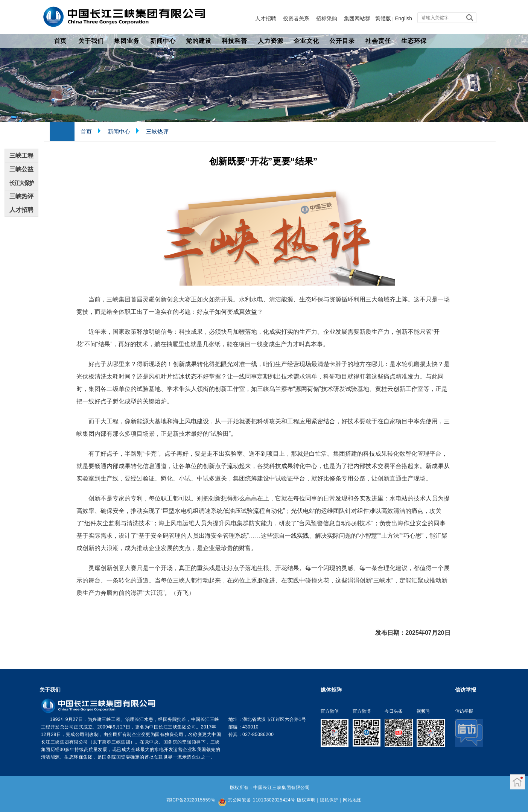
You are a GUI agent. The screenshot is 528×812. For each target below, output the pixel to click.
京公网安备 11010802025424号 (261, 800)
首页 (60, 41)
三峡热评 (157, 132)
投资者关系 (296, 18)
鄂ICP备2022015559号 (191, 800)
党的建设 (199, 41)
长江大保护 (21, 183)
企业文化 (306, 41)
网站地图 (352, 800)
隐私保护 (329, 800)
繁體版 (383, 18)
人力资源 (271, 41)
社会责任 (378, 41)
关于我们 (91, 41)
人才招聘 (266, 18)
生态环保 (414, 41)
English (403, 18)
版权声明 (306, 800)
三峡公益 (21, 169)
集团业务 (127, 41)
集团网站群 (357, 18)
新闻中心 (163, 41)
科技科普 (234, 41)
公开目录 (342, 41)
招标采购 (327, 18)
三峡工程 (21, 156)
